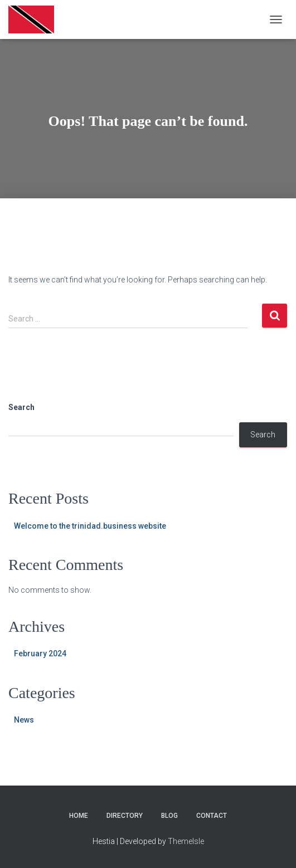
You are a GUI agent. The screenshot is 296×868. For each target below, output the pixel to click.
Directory (125, 816)
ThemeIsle (186, 841)
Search (21, 407)
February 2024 (40, 654)
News (24, 720)
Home (79, 816)
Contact (212, 816)
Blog (169, 816)
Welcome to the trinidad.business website (90, 526)
